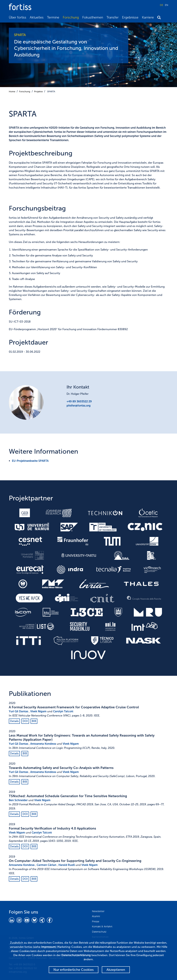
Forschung (71, 17)
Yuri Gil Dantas (18, 711)
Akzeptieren (116, 970)
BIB (34, 721)
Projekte (38, 92)
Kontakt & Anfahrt (102, 926)
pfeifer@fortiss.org (79, 406)
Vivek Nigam (38, 711)
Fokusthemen (93, 17)
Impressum (48, 947)
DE (162, 5)
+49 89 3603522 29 (79, 401)
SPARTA (51, 92)
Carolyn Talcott (63, 711)
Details (14, 721)
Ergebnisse (130, 17)
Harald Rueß (67, 865)
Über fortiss (18, 17)
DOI (25, 721)
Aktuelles (37, 17)
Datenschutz (99, 932)
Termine (53, 17)
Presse (96, 921)
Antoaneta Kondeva (43, 744)
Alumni (96, 916)
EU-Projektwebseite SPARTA (30, 461)
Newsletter (98, 911)
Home (12, 92)
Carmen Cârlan (46, 865)
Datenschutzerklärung (76, 955)
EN (167, 5)
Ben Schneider (18, 800)
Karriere (148, 17)
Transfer (113, 17)
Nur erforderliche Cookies (74, 970)
